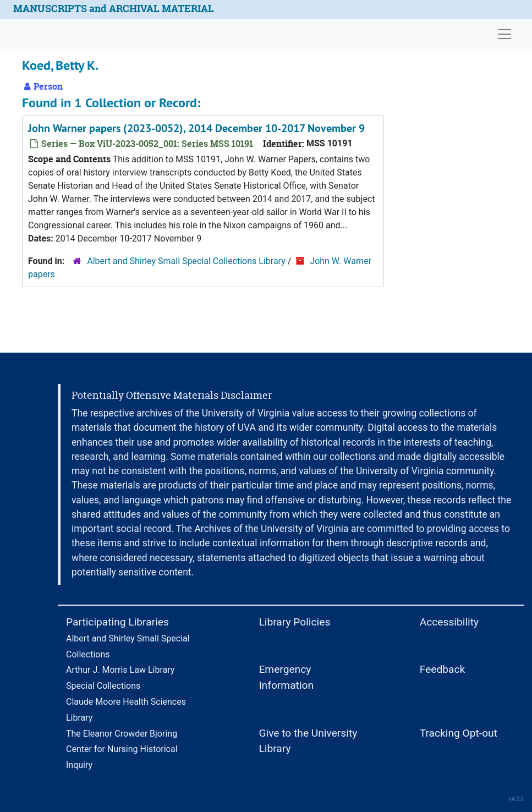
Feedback (443, 669)
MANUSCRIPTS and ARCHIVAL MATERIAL (114, 9)
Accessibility (449, 622)
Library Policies (294, 622)
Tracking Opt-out (459, 733)
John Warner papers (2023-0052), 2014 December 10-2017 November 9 (196, 128)
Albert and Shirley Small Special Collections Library (186, 261)
